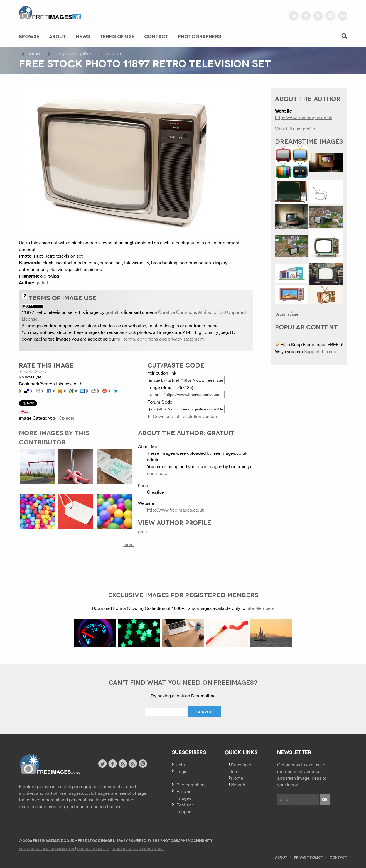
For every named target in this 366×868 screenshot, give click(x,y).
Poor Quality (26, 372)
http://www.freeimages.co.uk (175, 510)
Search (238, 785)
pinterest (330, 16)
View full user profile (295, 129)
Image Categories (73, 53)
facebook (306, 16)
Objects (114, 53)
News (83, 36)
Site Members (260, 608)
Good (35, 372)
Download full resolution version (185, 416)
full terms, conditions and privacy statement (160, 339)
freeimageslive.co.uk (50, 13)
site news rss (123, 764)
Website (49, 764)
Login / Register (93, 849)
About (58, 36)
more (128, 544)
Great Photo (40, 372)
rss (318, 16)
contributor (158, 473)
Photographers (200, 36)
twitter (294, 16)
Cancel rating (21, 372)
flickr (343, 16)
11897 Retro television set (48, 312)
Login (182, 771)
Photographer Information (47, 849)
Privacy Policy (309, 857)
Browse (29, 36)
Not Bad (31, 372)
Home (34, 53)
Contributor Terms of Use (138, 849)
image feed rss (133, 764)
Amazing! (45, 372)
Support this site (320, 351)
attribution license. (104, 806)
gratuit (42, 283)
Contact (156, 36)
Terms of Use (117, 36)
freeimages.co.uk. (76, 793)
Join (181, 765)
